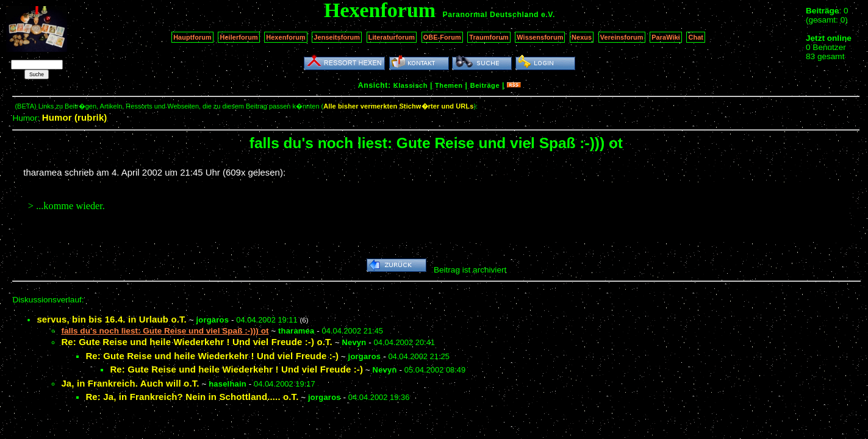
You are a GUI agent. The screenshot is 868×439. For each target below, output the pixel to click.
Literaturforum (392, 37)
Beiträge (485, 85)
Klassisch (411, 85)
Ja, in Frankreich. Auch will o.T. (130, 383)
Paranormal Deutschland (491, 15)
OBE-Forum (442, 37)
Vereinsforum (622, 37)
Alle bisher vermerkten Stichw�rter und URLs (398, 106)
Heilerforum (239, 37)
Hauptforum (192, 37)
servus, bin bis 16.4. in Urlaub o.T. (112, 319)
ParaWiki (666, 37)
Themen (449, 85)
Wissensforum (540, 37)
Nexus (582, 37)
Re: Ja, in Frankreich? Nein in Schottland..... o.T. (192, 397)
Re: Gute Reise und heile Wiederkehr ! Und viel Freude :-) (212, 356)
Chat (696, 37)
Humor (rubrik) (75, 117)
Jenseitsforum (337, 37)
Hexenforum (286, 37)
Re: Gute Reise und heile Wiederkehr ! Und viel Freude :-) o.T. (197, 342)
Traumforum (489, 37)
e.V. (548, 15)
